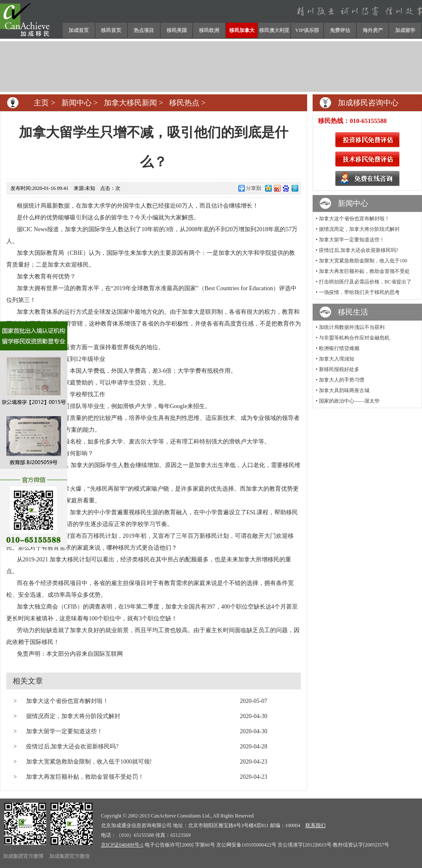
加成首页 (79, 30)
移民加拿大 (242, 30)
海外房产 (373, 30)
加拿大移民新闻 (130, 103)
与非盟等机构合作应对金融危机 (354, 338)
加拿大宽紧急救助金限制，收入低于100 (363, 261)
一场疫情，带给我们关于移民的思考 (359, 292)
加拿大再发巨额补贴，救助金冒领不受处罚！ (85, 777)
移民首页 (111, 30)
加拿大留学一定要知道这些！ (64, 731)
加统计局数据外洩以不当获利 (352, 327)
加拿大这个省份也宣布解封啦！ (67, 701)
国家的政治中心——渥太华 (349, 401)
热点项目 (144, 30)
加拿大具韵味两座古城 (344, 390)
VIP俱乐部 (307, 30)
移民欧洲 (209, 30)
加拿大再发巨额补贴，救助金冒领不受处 (364, 271)
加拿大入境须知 (337, 359)
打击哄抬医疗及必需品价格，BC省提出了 (365, 282)
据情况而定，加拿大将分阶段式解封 (73, 716)
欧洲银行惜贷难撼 (339, 348)
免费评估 (340, 30)
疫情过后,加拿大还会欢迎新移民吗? (72, 746)
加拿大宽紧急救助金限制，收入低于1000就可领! (89, 762)
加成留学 (405, 30)
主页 (41, 103)
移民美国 (177, 30)
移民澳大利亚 (274, 30)
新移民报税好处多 (339, 369)
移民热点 (184, 103)
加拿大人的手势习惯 (342, 380)
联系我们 (316, 825)
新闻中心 (77, 103)
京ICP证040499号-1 (122, 845)
